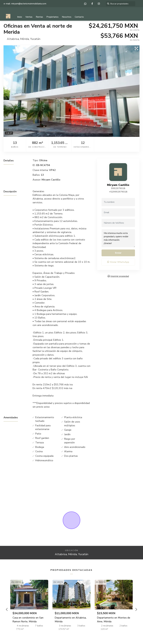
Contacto (79, 17)
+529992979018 (118, 192)
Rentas (39, 17)
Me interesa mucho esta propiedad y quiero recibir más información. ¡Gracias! (118, 238)
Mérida (25, 39)
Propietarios (52, 17)
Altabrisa (13, 39)
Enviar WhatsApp (118, 262)
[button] (7, 609)
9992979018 (118, 188)
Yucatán (35, 39)
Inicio (20, 17)
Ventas (29, 17)
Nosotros (67, 17)
